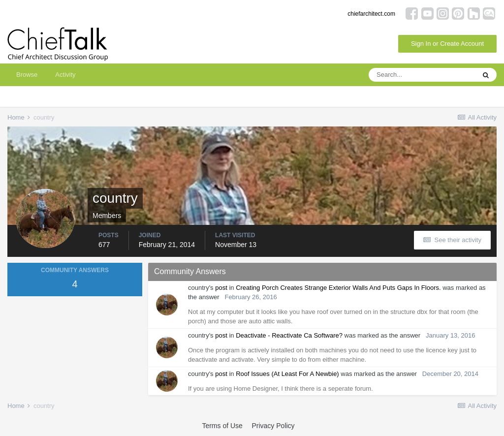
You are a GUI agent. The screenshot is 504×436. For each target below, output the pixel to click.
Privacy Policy (273, 426)
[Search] (422, 75)
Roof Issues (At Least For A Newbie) (287, 374)
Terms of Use (222, 426)
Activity (65, 75)
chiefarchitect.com (371, 14)
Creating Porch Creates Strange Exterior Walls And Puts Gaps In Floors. (338, 288)
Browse (27, 75)
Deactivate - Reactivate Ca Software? (289, 335)
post (221, 288)
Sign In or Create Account (447, 44)
